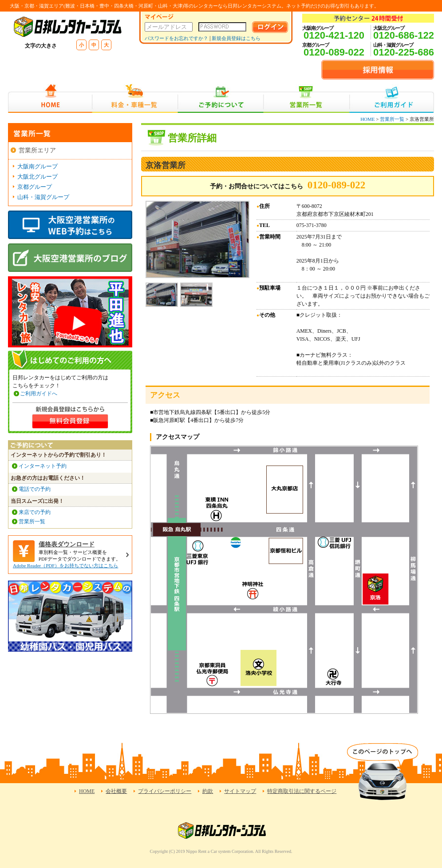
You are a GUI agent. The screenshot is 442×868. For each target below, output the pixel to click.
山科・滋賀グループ (43, 197)
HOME (50, 98)
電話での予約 (35, 489)
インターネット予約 (43, 466)
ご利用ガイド (392, 98)
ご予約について (221, 98)
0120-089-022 (334, 52)
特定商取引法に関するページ (302, 791)
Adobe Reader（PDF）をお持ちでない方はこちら (65, 565)
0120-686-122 (404, 35)
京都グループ (35, 187)
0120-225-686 (404, 52)
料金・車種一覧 (135, 98)
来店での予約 (35, 512)
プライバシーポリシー (165, 791)
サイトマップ (240, 791)
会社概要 (116, 791)
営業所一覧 (306, 98)
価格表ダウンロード (67, 544)
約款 (208, 791)
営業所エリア (37, 150)
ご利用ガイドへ (39, 394)
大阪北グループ (37, 177)
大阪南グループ (37, 166)
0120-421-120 (334, 35)
